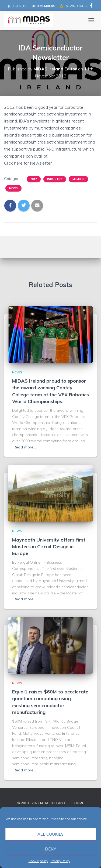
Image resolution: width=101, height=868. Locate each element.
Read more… (25, 447)
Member (78, 179)
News (13, 188)
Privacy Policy (60, 861)
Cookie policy (38, 861)
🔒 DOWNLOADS (73, 6)
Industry (55, 179)
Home (79, 803)
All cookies (50, 834)
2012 (34, 179)
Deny (50, 849)
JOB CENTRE (17, 6)
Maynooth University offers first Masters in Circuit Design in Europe (49, 547)
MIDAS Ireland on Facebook (91, 6)
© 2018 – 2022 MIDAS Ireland (41, 803)
